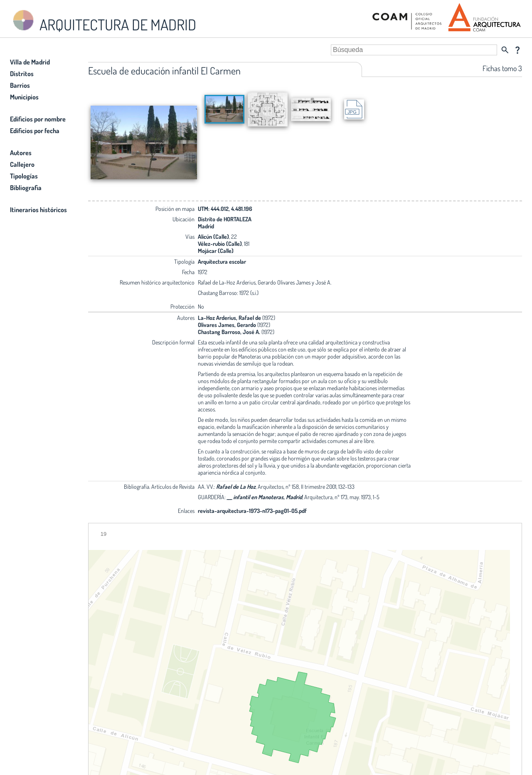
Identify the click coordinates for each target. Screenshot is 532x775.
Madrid (206, 226)
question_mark (517, 50)
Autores (21, 153)
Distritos (22, 74)
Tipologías (24, 176)
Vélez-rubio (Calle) (220, 244)
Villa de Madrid (30, 62)
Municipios (24, 97)
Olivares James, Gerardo (227, 325)
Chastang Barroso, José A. (229, 332)
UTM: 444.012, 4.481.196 (225, 209)
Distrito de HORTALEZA (225, 219)
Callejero (22, 164)
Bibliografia (26, 188)
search (505, 50)
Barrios (20, 85)
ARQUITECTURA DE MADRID (103, 21)
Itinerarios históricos (38, 210)
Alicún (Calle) (213, 236)
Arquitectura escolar (222, 261)
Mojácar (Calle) (216, 251)
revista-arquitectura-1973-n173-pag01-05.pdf (252, 511)
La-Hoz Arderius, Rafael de (230, 318)
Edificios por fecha (35, 131)
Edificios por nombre (38, 119)
